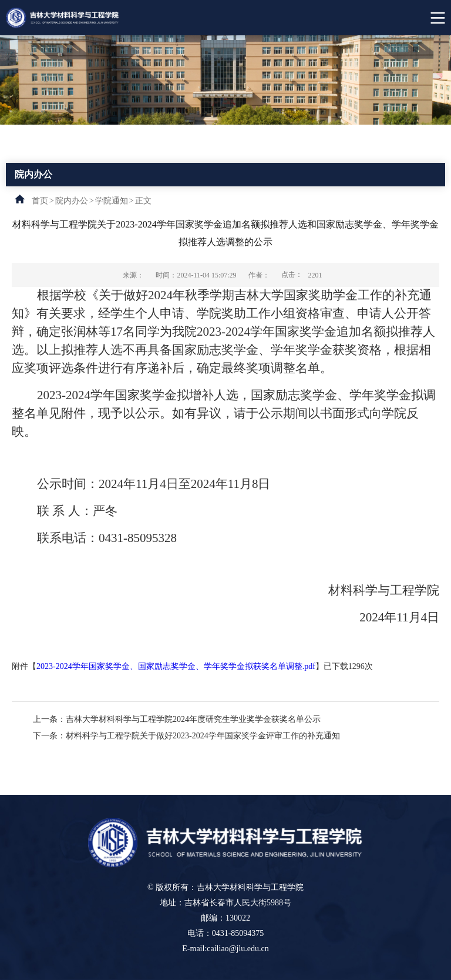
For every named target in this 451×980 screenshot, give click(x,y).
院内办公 (72, 201)
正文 (143, 201)
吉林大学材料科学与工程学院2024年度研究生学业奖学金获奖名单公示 (193, 719)
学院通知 (112, 201)
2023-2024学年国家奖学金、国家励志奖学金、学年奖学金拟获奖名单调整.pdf (176, 666)
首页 (40, 201)
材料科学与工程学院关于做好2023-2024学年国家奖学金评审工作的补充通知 (203, 736)
